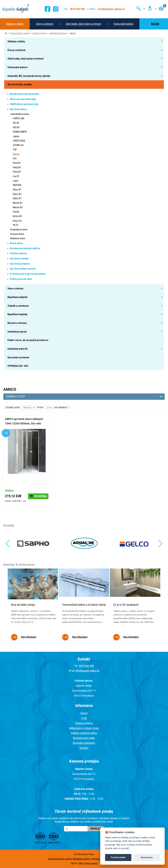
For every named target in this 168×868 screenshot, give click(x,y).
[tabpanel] (33, 607)
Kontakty (84, 748)
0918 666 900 (86, 666)
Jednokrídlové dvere (58, 33)
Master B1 (18, 203)
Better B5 (17, 216)
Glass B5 (17, 194)
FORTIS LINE (19, 118)
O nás (84, 718)
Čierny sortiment (45, 24)
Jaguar (16, 136)
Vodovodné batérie (123, 24)
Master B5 (18, 207)
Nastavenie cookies (81, 859)
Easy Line (17, 221)
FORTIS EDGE (19, 141)
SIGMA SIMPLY (20, 132)
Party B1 (17, 163)
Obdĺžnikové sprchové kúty (24, 104)
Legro (16, 181)
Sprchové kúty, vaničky (20, 33)
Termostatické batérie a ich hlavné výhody (84, 605)
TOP (15, 150)
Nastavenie (147, 857)
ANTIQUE (17, 185)
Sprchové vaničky (19, 259)
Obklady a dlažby (15, 24)
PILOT (16, 225)
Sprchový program (20, 264)
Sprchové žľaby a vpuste (23, 269)
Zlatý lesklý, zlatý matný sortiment (83, 24)
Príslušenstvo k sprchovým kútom (28, 274)
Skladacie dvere (18, 238)
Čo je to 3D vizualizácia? (126, 605)
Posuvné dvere (17, 234)
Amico (73, 33)
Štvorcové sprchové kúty (23, 99)
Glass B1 (17, 190)
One (15, 158)
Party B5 (17, 167)
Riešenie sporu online (84, 738)
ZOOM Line (18, 145)
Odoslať (96, 829)
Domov (84, 713)
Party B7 (17, 172)
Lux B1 (16, 176)
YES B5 (16, 127)
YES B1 (16, 123)
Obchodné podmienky (84, 743)
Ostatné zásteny (18, 253)
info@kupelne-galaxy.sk (87, 671)
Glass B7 (17, 198)
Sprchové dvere (39, 33)
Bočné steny (16, 243)
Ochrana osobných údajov (84, 733)
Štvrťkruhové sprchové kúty (24, 94)
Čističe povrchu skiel (21, 279)
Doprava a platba (84, 723)
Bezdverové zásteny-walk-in (25, 248)
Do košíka (41, 496)
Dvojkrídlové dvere (19, 230)
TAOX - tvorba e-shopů (88, 863)
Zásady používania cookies (60, 859)
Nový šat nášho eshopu (23, 605)
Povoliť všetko (118, 857)
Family (16, 212)
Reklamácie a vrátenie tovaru (84, 728)
